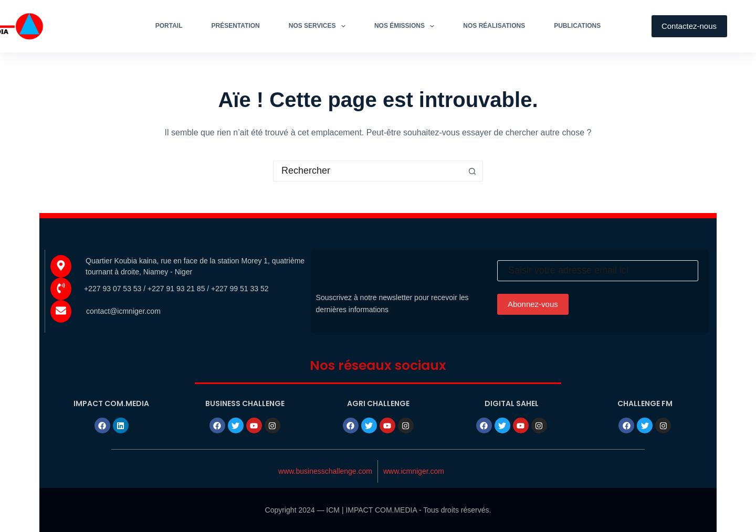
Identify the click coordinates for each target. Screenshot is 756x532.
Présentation (236, 26)
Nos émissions (406, 26)
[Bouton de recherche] (472, 171)
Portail (169, 26)
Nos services (319, 26)
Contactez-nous (689, 26)
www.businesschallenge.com (325, 471)
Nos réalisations (494, 26)
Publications (577, 26)
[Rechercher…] (367, 171)
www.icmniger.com (414, 471)
